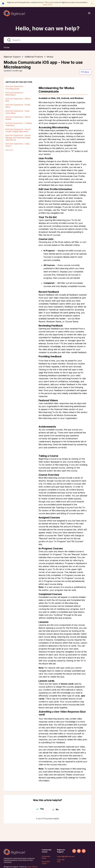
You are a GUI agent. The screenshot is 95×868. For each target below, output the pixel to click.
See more (9, 150)
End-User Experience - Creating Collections (19, 124)
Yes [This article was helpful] (40, 809)
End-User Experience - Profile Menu (18, 106)
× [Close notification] (92, 3)
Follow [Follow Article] (86, 72)
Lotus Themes (32, 867)
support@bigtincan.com (66, 856)
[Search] (47, 40)
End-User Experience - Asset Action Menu (17, 112)
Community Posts (46, 857)
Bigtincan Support (12, 57)
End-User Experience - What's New (18, 100)
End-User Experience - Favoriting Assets (15, 87)
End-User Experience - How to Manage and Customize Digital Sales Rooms (18, 137)
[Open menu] (89, 13)
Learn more (47, 5)
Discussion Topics (46, 862)
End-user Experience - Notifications (15, 94)
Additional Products (34, 57)
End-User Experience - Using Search (18, 145)
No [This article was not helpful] (59, 809)
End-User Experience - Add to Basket (18, 118)
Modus (50, 57)
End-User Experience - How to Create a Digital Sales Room (18, 130)
